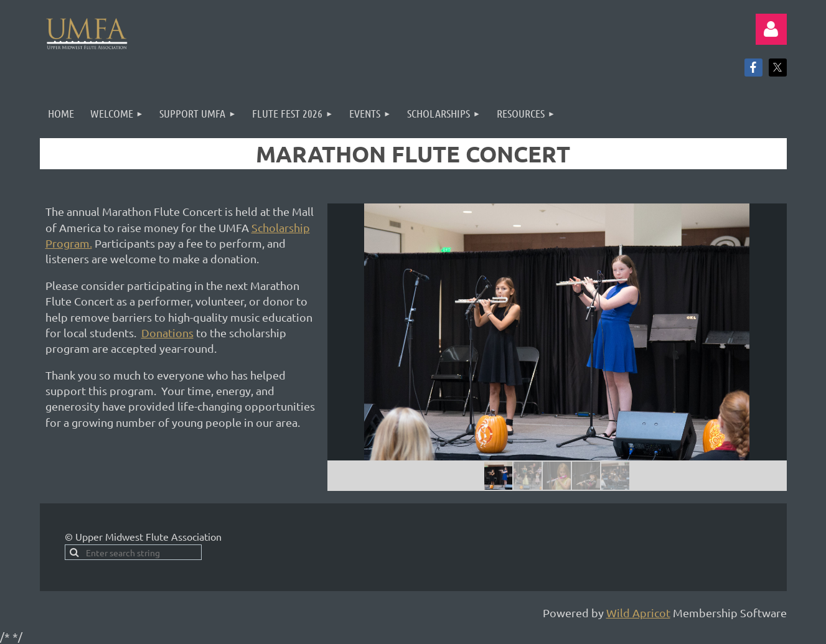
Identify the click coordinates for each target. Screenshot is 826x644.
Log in (771, 29)
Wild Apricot (638, 613)
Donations (167, 333)
